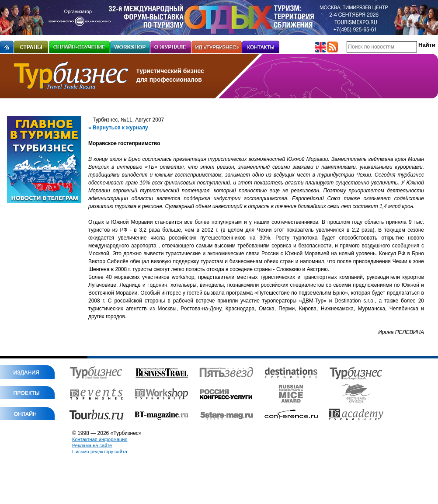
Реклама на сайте (92, 445)
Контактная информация (100, 439)
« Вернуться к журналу (118, 128)
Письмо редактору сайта (100, 452)
